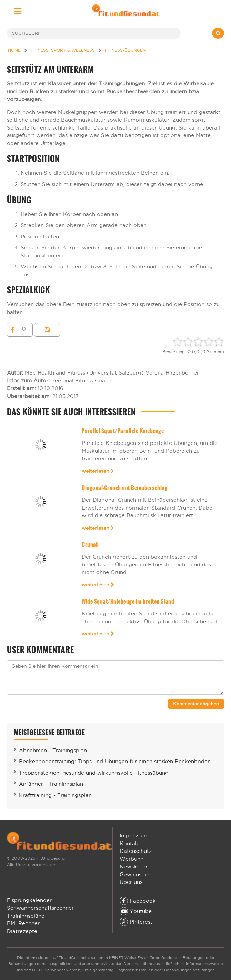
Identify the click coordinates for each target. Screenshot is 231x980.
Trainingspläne (26, 916)
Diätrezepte (22, 931)
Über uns (131, 882)
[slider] (198, 342)
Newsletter (134, 866)
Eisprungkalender (29, 900)
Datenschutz (136, 851)
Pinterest (136, 922)
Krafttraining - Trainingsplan (55, 795)
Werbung (132, 859)
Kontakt (130, 843)
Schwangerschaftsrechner (40, 908)
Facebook (138, 901)
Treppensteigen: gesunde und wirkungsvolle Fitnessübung (94, 773)
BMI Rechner (23, 923)
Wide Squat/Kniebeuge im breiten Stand (128, 601)
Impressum (133, 835)
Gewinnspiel (135, 874)
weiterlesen (98, 471)
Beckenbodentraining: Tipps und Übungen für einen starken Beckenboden (115, 761)
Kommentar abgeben (196, 704)
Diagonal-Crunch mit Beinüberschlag (125, 488)
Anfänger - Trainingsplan (51, 784)
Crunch (90, 545)
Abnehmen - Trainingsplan (53, 750)
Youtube (136, 911)
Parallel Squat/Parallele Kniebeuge (123, 431)
